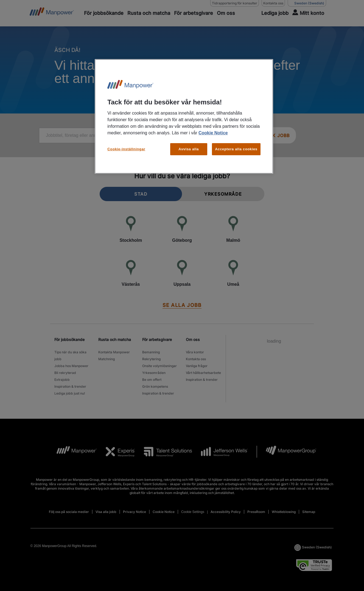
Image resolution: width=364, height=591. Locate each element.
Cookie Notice (213, 133)
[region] (184, 116)
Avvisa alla (189, 149)
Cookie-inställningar (126, 149)
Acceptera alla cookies (236, 149)
